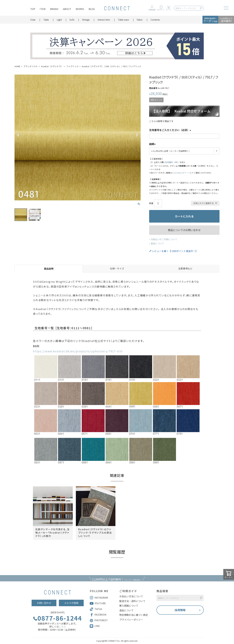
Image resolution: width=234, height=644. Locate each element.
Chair (33, 20)
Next (137, 135)
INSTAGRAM (99, 598)
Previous (18, 135)
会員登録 (152, 10)
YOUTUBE (98, 603)
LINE (97, 626)
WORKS (80, 9)
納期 (153, 144)
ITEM (43, 9)
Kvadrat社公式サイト (181, 173)
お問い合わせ (44, 603)
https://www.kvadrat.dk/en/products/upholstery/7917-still (78, 351)
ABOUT (67, 9)
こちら (62, 626)
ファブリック (72, 66)
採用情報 (180, 610)
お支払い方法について (131, 596)
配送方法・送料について (132, 601)
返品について (157, 243)
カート (168, 10)
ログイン (161, 10)
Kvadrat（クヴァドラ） (52, 66)
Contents (155, 20)
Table (46, 20)
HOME (17, 66)
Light (59, 20)
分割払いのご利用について (164, 239)
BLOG (92, 9)
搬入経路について (129, 606)
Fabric (140, 20)
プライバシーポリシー (131, 620)
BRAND (54, 9)
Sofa (72, 20)
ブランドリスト (31, 66)
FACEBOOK (98, 615)
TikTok (96, 609)
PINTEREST (99, 620)
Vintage (86, 20)
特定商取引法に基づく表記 (134, 615)
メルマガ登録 (71, 603)
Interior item (104, 20)
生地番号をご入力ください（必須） (171, 130)
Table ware (123, 20)
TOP (33, 9)
